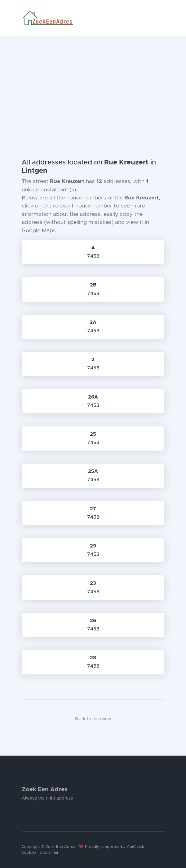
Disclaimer (49, 853)
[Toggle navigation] (162, 18)
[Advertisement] (93, 82)
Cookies (29, 853)
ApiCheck (135, 847)
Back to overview (93, 719)
